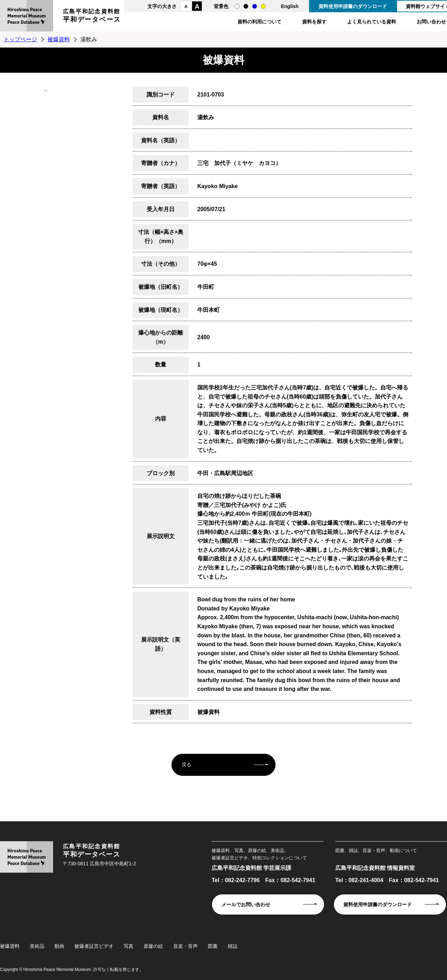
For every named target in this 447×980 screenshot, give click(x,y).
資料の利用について (259, 22)
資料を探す (314, 22)
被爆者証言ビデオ (94, 946)
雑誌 (233, 946)
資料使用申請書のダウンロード (353, 6)
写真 (129, 946)
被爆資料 (59, 39)
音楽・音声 (185, 946)
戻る (186, 765)
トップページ (20, 39)
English (290, 6)
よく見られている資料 (372, 22)
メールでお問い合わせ (246, 904)
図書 (213, 946)
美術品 (37, 946)
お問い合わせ (431, 22)
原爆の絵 (153, 946)
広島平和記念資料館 (92, 17)
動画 (59, 946)
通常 (237, 6)
